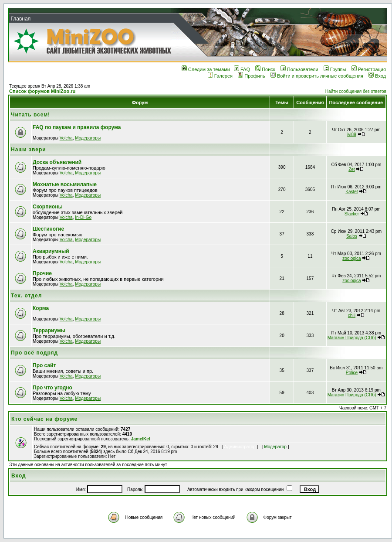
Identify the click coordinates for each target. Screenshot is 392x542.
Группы (335, 69)
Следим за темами (206, 69)
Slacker (352, 214)
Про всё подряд (34, 353)
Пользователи (299, 69)
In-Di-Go (83, 217)
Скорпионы (48, 207)
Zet (351, 169)
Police (352, 373)
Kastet (351, 192)
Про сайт (44, 365)
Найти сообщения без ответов (356, 91)
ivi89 (352, 135)
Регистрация (369, 69)
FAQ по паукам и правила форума (77, 127)
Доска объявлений (57, 162)
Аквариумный (51, 251)
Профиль (252, 76)
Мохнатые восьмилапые (65, 184)
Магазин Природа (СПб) (352, 338)
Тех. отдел (26, 296)
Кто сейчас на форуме (44, 419)
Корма (41, 308)
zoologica (351, 258)
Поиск (265, 69)
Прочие (42, 273)
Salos (352, 236)
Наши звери (29, 150)
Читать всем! (30, 115)
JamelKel (141, 439)
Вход (377, 76)
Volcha (66, 138)
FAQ (242, 69)
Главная (20, 19)
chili (352, 315)
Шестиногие (48, 229)
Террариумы (49, 331)
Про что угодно (52, 388)
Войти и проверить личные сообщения (317, 76)
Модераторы (88, 138)
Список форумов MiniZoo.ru (42, 91)
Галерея (220, 76)
